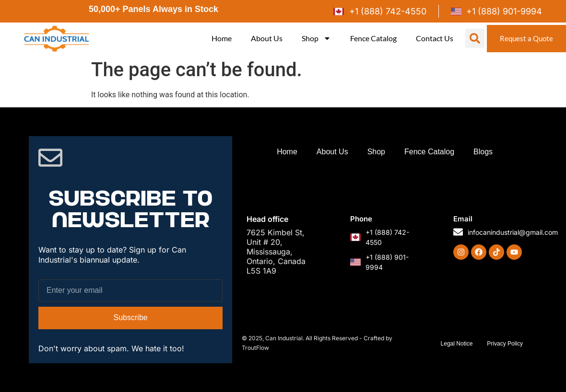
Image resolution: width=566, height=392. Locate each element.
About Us (265, 38)
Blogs (483, 152)
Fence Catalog (371, 38)
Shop (314, 38)
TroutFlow (255, 348)
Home (220, 38)
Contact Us (433, 38)
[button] (473, 38)
